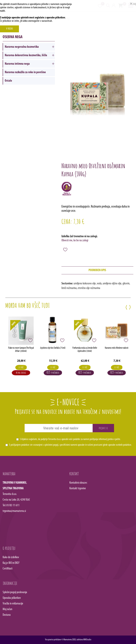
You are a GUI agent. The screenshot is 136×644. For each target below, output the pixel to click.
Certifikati (8, 569)
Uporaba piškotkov (12, 598)
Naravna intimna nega (17, 64)
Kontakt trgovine (78, 488)
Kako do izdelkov (11, 557)
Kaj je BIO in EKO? (11, 563)
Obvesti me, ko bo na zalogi (75, 240)
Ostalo (8, 81)
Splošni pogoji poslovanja (15, 592)
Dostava (7, 615)
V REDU (9, 29)
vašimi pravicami (95, 445)
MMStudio (87, 640)
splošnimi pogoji (51, 445)
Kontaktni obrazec (78, 483)
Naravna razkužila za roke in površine (25, 72)
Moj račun (7, 609)
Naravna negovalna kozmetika (22, 47)
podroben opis (97, 270)
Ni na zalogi (21, 373)
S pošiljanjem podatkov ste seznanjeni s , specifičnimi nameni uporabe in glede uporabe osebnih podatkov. (70, 445)
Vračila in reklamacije (13, 604)
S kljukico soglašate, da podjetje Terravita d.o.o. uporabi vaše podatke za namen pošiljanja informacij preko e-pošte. (70, 439)
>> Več (21, 367)
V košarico (53, 373)
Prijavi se (103, 428)
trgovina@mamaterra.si (14, 511)
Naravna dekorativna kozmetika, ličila (26, 55)
